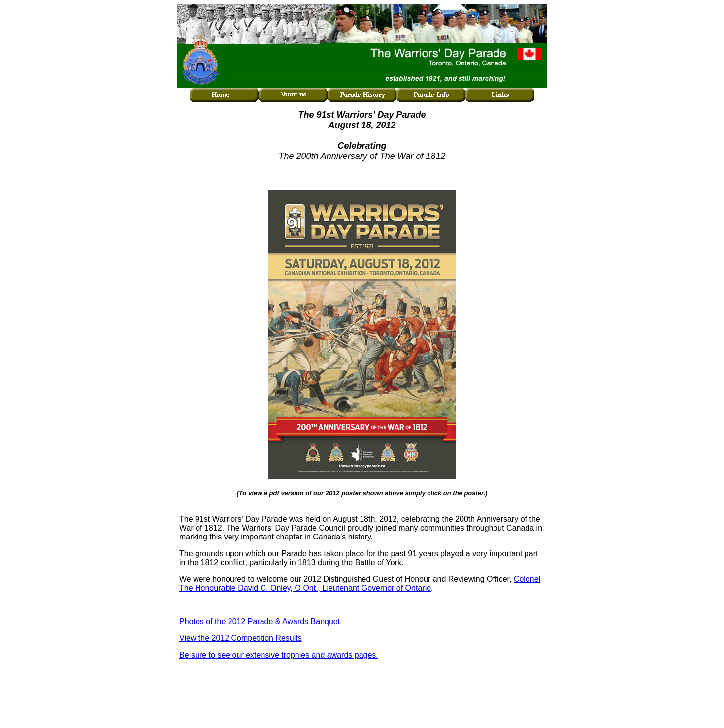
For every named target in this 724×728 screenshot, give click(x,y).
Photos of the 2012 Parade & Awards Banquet (260, 621)
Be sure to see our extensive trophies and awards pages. (279, 655)
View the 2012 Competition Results (241, 638)
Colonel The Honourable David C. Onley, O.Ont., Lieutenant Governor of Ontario (360, 584)
